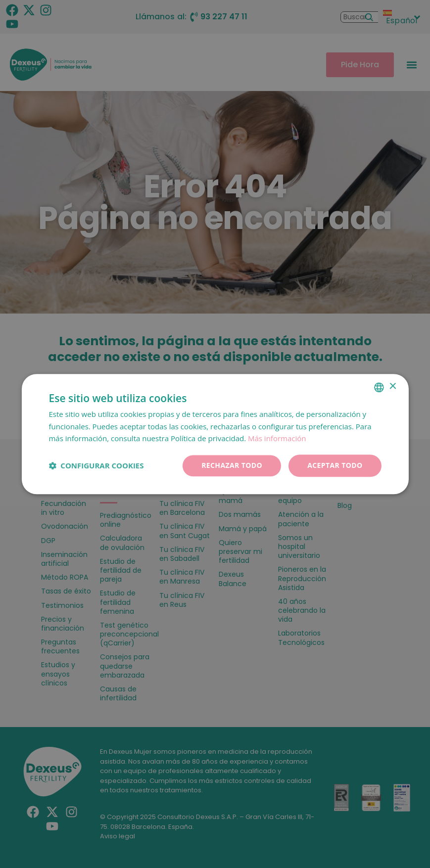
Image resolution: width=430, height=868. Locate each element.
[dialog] (215, 434)
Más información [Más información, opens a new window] (277, 439)
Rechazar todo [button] (232, 465)
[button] (96, 466)
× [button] (393, 387)
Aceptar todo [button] (335, 465)
